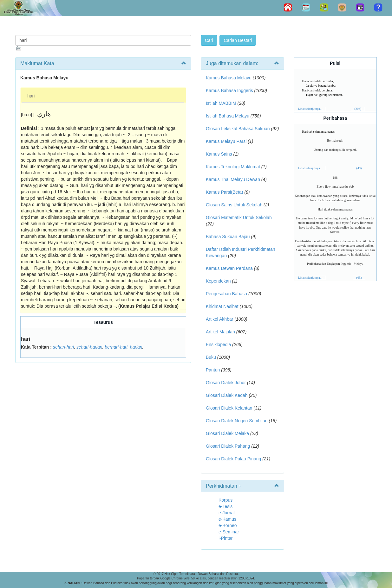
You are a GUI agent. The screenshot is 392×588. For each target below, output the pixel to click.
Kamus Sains (219, 154)
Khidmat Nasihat (222, 306)
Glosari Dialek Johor (226, 383)
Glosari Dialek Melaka (227, 433)
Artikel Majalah (220, 332)
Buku (211, 357)
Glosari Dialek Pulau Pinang (233, 459)
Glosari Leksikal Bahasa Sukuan (238, 129)
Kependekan (218, 281)
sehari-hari (63, 347)
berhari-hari (116, 347)
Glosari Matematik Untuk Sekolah (239, 217)
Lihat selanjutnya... (310, 109)
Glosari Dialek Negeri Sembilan (237, 421)
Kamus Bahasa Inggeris (229, 90)
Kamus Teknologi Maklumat (233, 167)
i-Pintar (225, 538)
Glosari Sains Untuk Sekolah (234, 205)
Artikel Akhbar (219, 319)
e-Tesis (225, 506)
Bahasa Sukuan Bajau (228, 237)
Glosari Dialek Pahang (228, 446)
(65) (359, 278)
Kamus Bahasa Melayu (229, 78)
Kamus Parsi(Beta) (224, 192)
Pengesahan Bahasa (226, 294)
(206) (358, 109)
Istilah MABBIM (221, 103)
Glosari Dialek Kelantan (229, 408)
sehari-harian (89, 347)
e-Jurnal (227, 513)
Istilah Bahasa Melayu (228, 116)
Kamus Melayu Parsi (226, 141)
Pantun (213, 370)
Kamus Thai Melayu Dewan (233, 179)
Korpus (225, 500)
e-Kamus (227, 519)
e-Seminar (229, 532)
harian (136, 347)
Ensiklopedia (218, 344)
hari (31, 96)
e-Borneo (228, 525)
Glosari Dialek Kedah (227, 395)
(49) (359, 168)
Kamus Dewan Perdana (229, 268)
